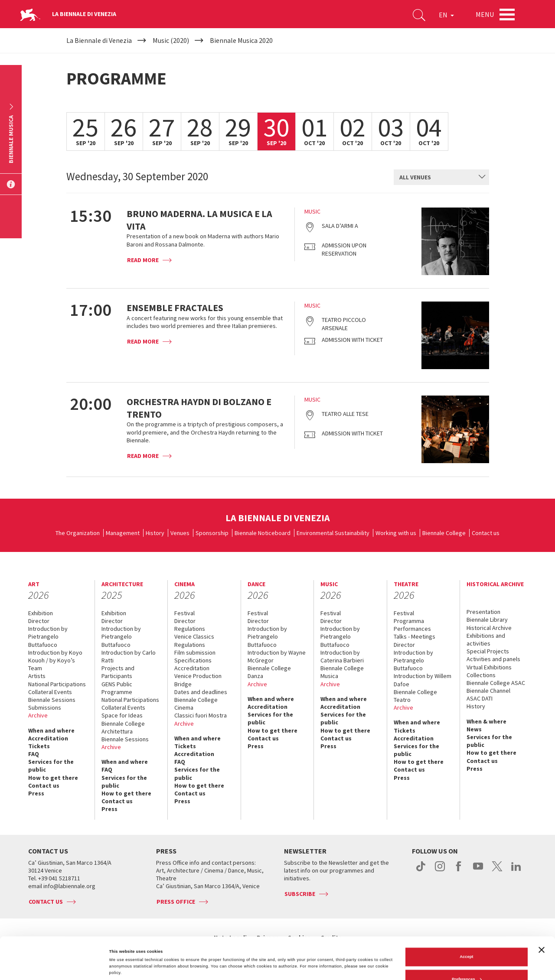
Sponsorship (212, 533)
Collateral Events (50, 692)
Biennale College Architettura (123, 727)
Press (36, 793)
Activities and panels (493, 659)
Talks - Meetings (415, 636)
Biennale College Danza (269, 672)
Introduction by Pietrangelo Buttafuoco (48, 636)
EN (446, 15)
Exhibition (41, 613)
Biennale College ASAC (496, 683)
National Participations (57, 684)
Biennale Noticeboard (263, 533)
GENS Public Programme (117, 688)
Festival (184, 613)
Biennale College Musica (342, 672)
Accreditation (48, 738)
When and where (51, 730)
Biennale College (444, 533)
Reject (467, 960)
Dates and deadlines (201, 692)
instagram (440, 871)
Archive (38, 715)
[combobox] (441, 177)
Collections (481, 675)
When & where (486, 721)
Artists (37, 676)
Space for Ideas (122, 715)
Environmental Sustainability (333, 533)
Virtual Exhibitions (489, 667)
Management (123, 533)
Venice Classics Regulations (194, 640)
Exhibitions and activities (486, 639)
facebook (459, 871)
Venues (180, 533)
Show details (122, 946)
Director (39, 621)
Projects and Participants (118, 672)
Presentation (483, 612)
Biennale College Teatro (415, 696)
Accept (466, 915)
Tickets (39, 746)
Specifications (193, 660)
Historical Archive (489, 628)
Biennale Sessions (52, 700)
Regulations (190, 629)
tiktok (421, 871)
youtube (478, 871)
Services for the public (51, 766)
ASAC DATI (480, 698)
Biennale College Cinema (196, 704)
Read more (143, 260)
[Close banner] (542, 908)
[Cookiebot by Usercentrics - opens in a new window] (56, 965)
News (474, 729)
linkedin (516, 871)
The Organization (78, 533)
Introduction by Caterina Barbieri (342, 656)
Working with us (396, 533)
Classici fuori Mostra (201, 715)
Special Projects (488, 651)
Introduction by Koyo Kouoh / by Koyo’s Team (55, 660)
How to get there (53, 778)
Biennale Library (487, 620)
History (155, 533)
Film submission (195, 652)
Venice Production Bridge (198, 680)
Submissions (45, 707)
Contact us (486, 533)
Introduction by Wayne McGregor (277, 656)
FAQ (34, 754)
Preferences (467, 937)
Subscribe (300, 894)
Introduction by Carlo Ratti (129, 656)
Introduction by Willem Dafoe (423, 680)
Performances (412, 629)
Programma (409, 621)
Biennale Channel (488, 691)
